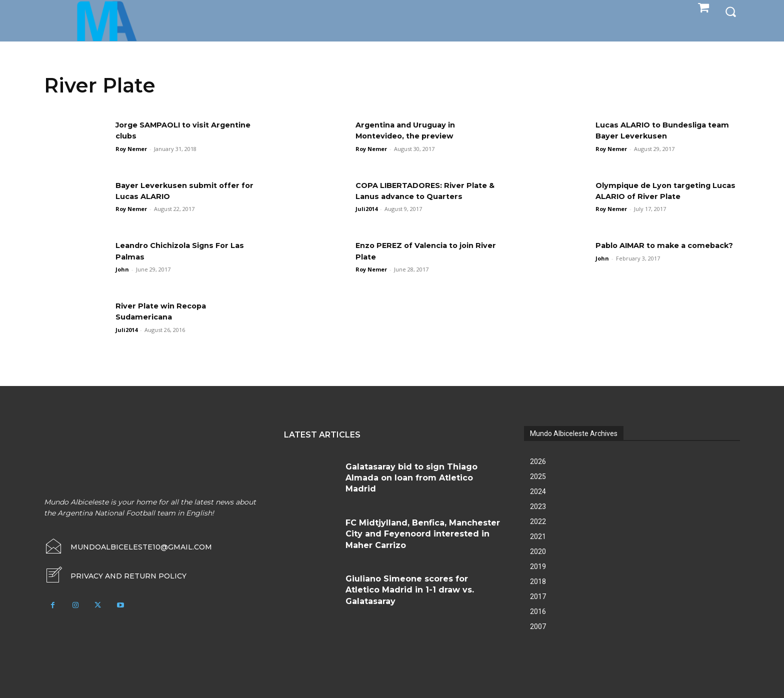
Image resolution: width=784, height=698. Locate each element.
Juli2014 (366, 209)
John (122, 269)
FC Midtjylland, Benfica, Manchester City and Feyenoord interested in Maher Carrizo (423, 534)
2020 (538, 551)
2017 (538, 596)
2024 (538, 491)
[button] (730, 11)
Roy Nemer (131, 149)
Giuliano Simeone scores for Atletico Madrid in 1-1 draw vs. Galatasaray (410, 590)
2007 (538, 626)
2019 (538, 566)
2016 (538, 611)
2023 (538, 506)
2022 (538, 521)
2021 (538, 536)
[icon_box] (115, 576)
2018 (538, 581)
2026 (538, 461)
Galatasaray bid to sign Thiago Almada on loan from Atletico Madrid (411, 478)
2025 (538, 476)
